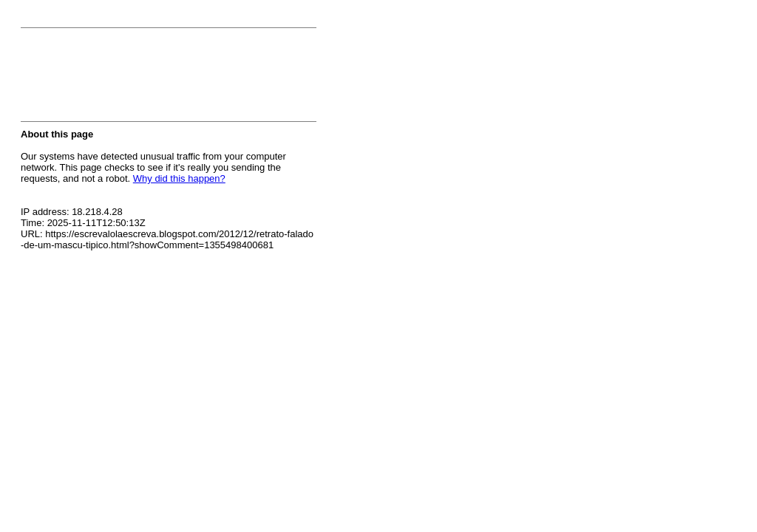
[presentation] (133, 79)
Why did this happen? (179, 178)
